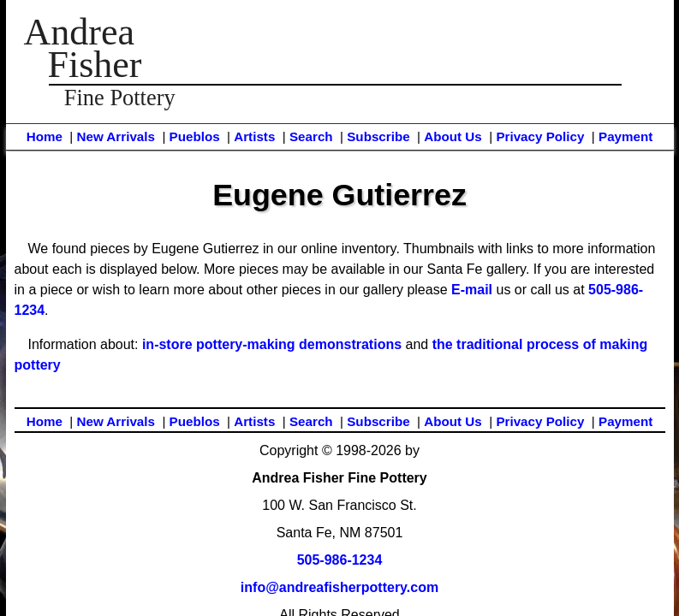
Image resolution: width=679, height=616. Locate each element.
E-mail (472, 290)
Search (311, 136)
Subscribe (378, 136)
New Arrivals (115, 136)
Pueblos (195, 136)
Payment (625, 136)
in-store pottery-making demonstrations (272, 344)
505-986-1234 (340, 560)
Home (45, 136)
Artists (254, 136)
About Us (453, 136)
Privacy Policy (540, 136)
